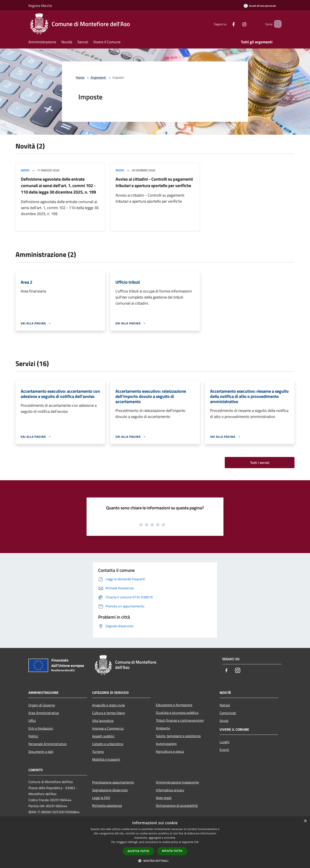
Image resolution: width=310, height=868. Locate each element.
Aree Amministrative (44, 713)
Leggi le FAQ (101, 798)
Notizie (225, 705)
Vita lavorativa (103, 721)
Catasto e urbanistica (108, 744)
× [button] (305, 821)
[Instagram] (238, 24)
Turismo (98, 752)
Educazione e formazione (174, 705)
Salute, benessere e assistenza (178, 736)
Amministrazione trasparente (177, 782)
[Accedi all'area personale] (260, 6)
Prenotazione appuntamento (113, 782)
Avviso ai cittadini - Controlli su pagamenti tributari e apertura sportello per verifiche (154, 182)
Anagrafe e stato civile (108, 705)
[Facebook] (227, 24)
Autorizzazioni (166, 744)
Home (80, 77)
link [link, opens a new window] (196, 842)
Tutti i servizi (260, 463)
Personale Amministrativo (47, 744)
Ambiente (163, 728)
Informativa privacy (170, 790)
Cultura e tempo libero (108, 713)
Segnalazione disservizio (110, 790)
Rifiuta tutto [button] (172, 851)
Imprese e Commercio (108, 728)
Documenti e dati (41, 752)
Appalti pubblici (103, 736)
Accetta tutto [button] (138, 851)
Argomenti (98, 77)
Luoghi (225, 742)
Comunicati (228, 713)
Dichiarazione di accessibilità (177, 805)
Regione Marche (40, 6)
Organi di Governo (42, 705)
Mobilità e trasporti (106, 759)
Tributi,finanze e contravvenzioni (180, 720)
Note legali (164, 798)
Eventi (224, 750)
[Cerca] (276, 24)
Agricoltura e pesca (170, 751)
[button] (155, 861)
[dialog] (155, 842)
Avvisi (25, 170)
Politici (33, 736)
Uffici (32, 721)
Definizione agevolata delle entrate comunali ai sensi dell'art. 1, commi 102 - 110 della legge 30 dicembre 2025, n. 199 (58, 185)
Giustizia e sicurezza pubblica (177, 713)
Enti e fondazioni (41, 728)
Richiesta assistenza (107, 805)
